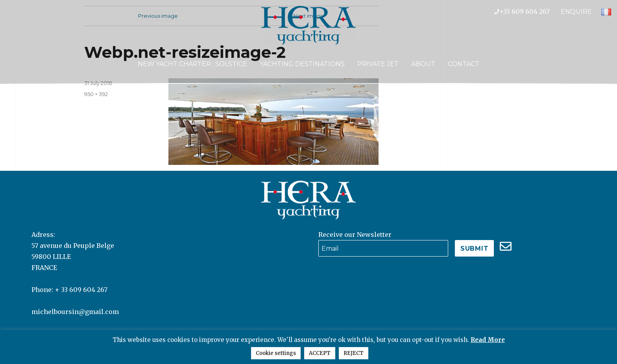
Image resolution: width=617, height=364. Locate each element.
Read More (488, 340)
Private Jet (378, 64)
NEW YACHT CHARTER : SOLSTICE (192, 64)
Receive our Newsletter (355, 235)
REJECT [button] (354, 353)
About (423, 64)
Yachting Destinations (302, 64)
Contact (464, 64)
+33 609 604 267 (527, 11)
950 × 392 (96, 94)
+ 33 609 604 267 (81, 290)
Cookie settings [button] (276, 353)
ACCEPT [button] (320, 353)
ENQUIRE (576, 12)
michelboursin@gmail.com (75, 312)
